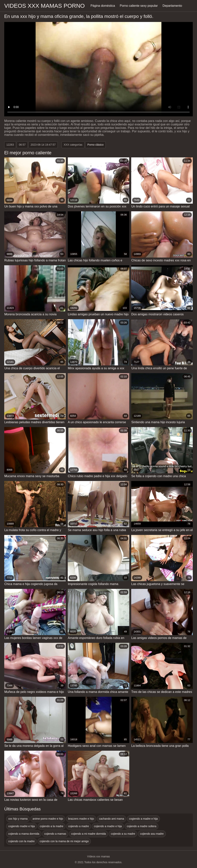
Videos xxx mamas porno (44, 6)
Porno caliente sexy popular (139, 6)
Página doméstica (103, 6)
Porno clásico (95, 145)
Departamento (172, 6)
